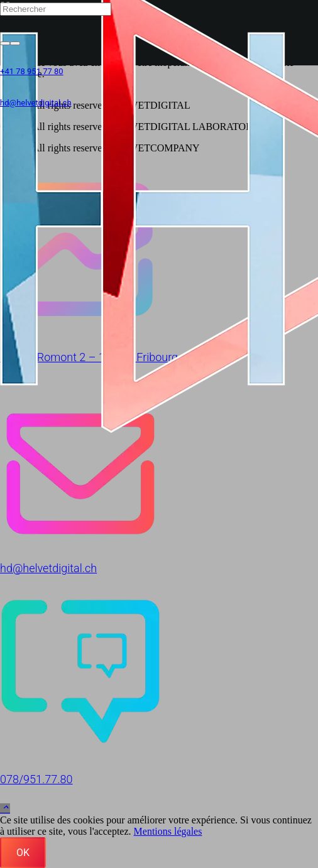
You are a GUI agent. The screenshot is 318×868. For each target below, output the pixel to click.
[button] (5, 809)
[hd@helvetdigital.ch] (159, 463)
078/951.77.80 (36, 779)
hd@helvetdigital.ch (48, 568)
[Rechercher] (56, 9)
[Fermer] (15, 43)
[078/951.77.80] (159, 674)
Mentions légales (168, 831)
